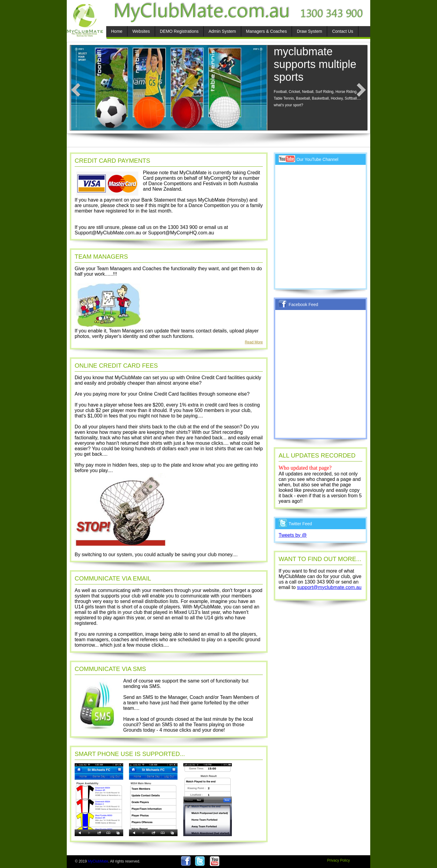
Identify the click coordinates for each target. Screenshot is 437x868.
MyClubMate (98, 861)
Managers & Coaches (267, 31)
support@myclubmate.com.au (329, 587)
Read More (254, 342)
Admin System (222, 31)
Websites (141, 31)
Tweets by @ (293, 535)
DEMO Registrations (179, 31)
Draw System (309, 31)
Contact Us (342, 31)
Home (117, 31)
